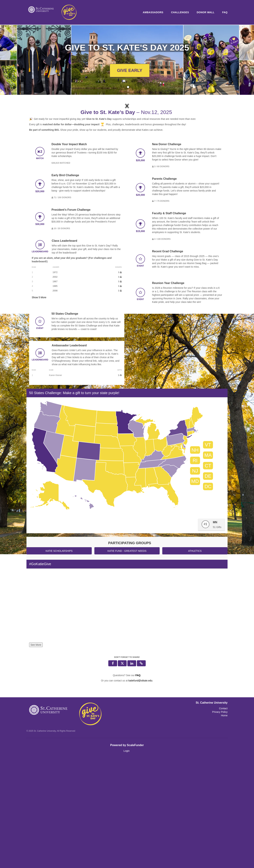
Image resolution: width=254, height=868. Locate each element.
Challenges (180, 12)
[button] (44, 160)
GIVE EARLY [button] (130, 70)
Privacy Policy (220, 822)
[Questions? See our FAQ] (138, 785)
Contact (223, 818)
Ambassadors (153, 12)
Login (126, 861)
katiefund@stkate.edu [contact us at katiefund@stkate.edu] (140, 791)
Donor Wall (206, 12)
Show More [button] (39, 407)
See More (36, 755)
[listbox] (127, 160)
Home (224, 826)
